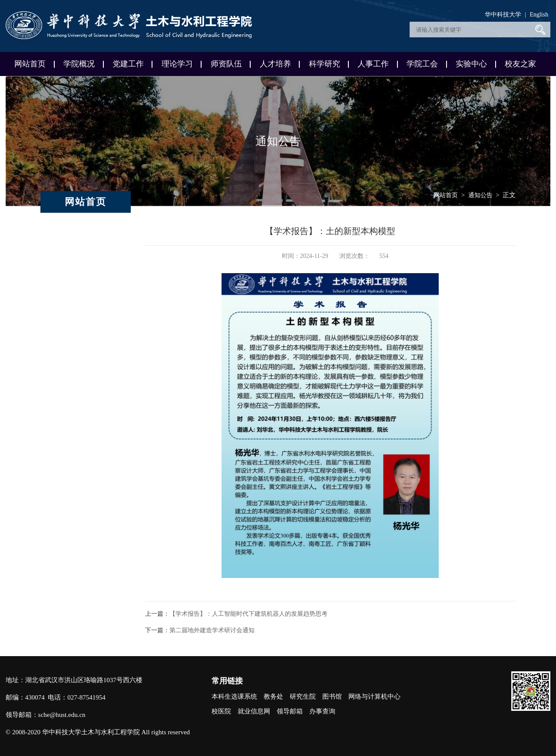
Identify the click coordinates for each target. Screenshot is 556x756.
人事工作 (373, 64)
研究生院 (303, 697)
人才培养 (275, 64)
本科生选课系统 (234, 697)
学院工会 (422, 64)
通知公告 (480, 195)
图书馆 (332, 697)
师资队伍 (226, 64)
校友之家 (520, 64)
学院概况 (79, 64)
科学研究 (324, 64)
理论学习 (177, 64)
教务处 (273, 697)
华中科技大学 (503, 15)
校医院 (221, 711)
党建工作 (128, 64)
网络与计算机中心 (374, 697)
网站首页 (30, 64)
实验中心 (471, 64)
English (539, 15)
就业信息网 (254, 711)
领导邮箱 (290, 711)
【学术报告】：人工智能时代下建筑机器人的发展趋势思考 (248, 614)
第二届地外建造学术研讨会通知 (212, 630)
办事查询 (322, 711)
